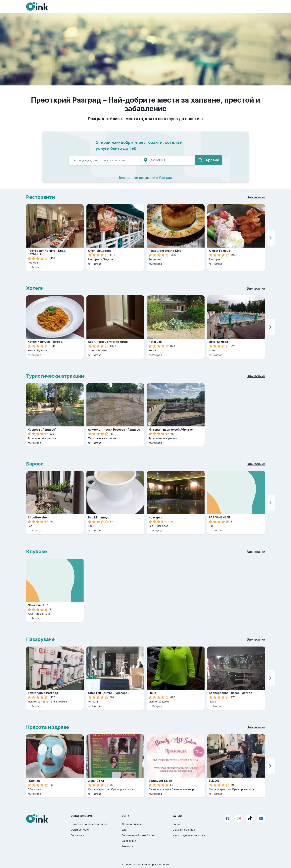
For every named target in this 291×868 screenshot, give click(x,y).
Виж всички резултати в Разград (145, 178)
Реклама (127, 846)
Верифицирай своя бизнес (139, 835)
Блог (125, 830)
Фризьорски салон (122, 789)
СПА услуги (35, 789)
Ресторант (34, 263)
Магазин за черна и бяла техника (47, 702)
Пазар (213, 702)
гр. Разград (34, 267)
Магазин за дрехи (159, 702)
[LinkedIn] (261, 818)
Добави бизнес (132, 824)
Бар (30, 526)
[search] (105, 160)
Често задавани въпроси (189, 835)
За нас (177, 824)
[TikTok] (250, 818)
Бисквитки (77, 835)
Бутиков (42, 350)
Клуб (31, 614)
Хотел (31, 350)
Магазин (93, 702)
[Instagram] (239, 818)
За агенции (129, 841)
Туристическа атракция (42, 438)
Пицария (108, 259)
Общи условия (80, 830)
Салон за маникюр (183, 789)
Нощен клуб (43, 614)
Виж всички (256, 197)
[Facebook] (228, 818)
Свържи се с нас (184, 830)
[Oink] (37, 6)
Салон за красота (98, 789)
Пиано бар (162, 526)
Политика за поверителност (89, 824)
